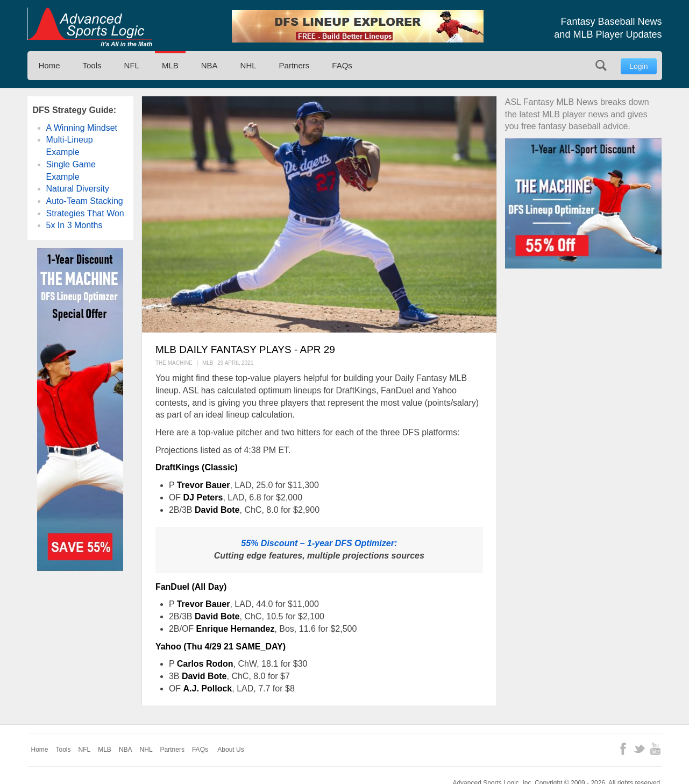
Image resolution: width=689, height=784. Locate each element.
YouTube (655, 749)
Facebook (623, 749)
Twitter (639, 749)
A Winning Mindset (82, 128)
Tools (92, 65)
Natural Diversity (78, 189)
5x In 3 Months (74, 225)
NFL (132, 65)
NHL (248, 65)
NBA (209, 65)
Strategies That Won (85, 213)
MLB (170, 65)
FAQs (342, 65)
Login (638, 66)
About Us (230, 750)
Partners (294, 65)
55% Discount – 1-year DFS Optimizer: (319, 543)
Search (601, 65)
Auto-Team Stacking (85, 201)
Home (49, 65)
